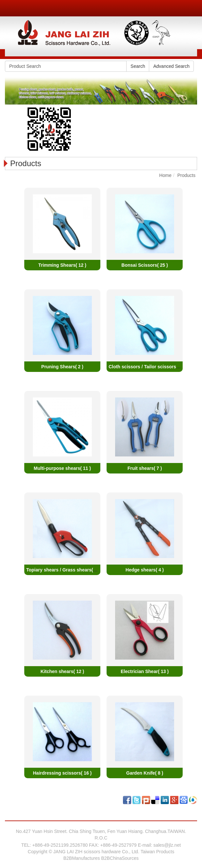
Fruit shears (145, 468)
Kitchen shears (62, 671)
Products (186, 175)
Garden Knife (145, 773)
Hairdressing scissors (62, 773)
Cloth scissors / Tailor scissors (148, 367)
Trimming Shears (62, 265)
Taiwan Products (158, 852)
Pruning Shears (62, 367)
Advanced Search (171, 66)
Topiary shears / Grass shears (63, 570)
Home (165, 175)
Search (138, 66)
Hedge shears (145, 570)
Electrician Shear (145, 671)
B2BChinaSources (120, 858)
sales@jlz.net (167, 845)
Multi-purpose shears (62, 468)
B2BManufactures (81, 858)
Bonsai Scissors (145, 265)
